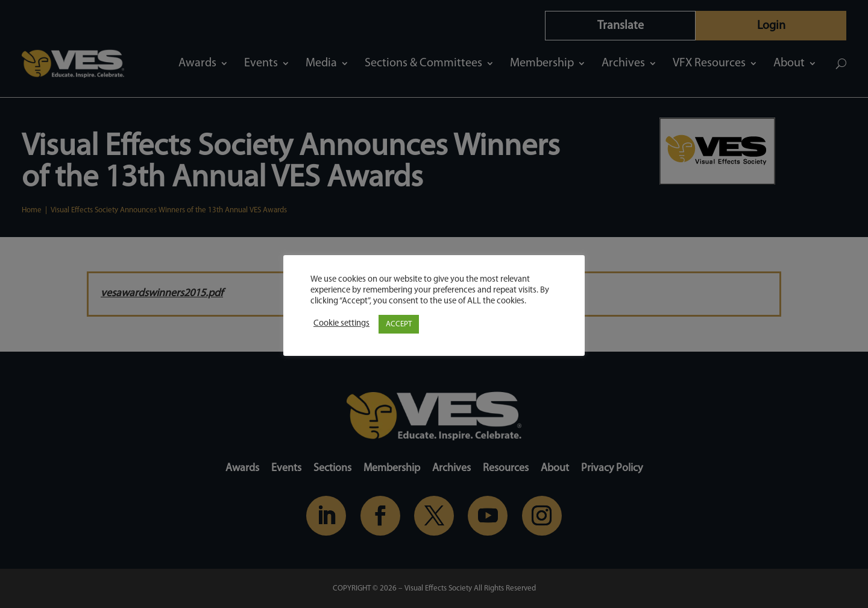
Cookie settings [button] (341, 324)
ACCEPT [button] (399, 324)
